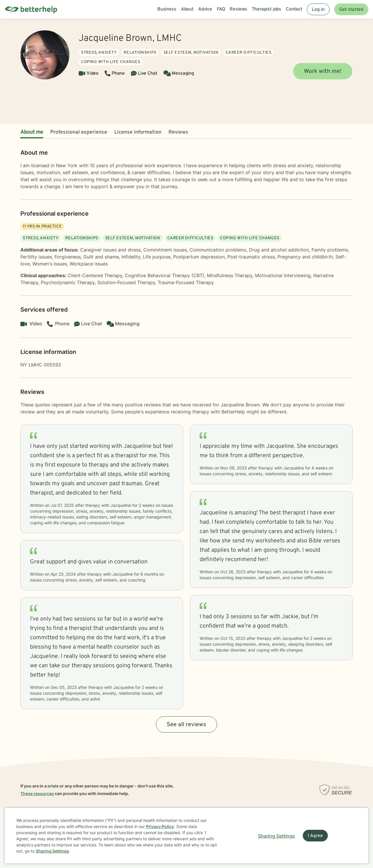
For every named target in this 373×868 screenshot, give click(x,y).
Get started (351, 10)
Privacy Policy (160, 826)
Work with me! (323, 71)
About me (32, 132)
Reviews (178, 132)
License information (138, 132)
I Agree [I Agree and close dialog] (315, 836)
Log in (318, 10)
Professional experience (79, 132)
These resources (37, 793)
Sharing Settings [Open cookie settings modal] (276, 836)
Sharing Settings (52, 851)
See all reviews (186, 725)
